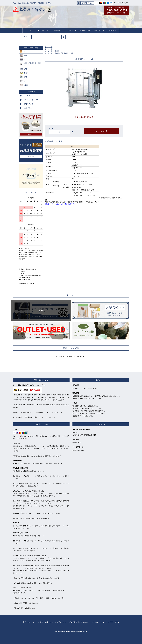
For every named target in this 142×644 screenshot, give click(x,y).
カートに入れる (102, 131)
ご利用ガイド (71, 30)
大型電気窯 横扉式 (67, 53)
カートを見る (99, 30)
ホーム (47, 47)
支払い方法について (30, 622)
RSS (112, 622)
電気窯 (57, 51)
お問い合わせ (85, 30)
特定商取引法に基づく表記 (79, 622)
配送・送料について (47, 622)
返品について (62, 622)
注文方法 (27, 96)
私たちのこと (43, 30)
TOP (29, 30)
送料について (28, 104)
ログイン (127, 3)
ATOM (117, 622)
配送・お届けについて (32, 100)
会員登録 (120, 3)
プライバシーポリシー (99, 622)
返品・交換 (28, 108)
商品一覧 (57, 30)
